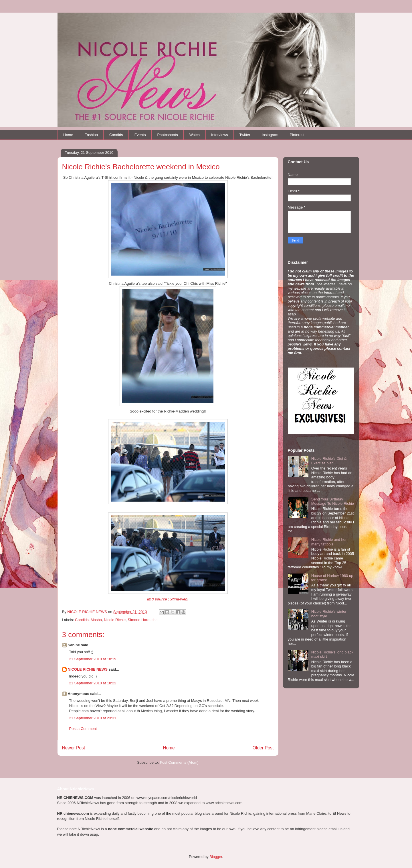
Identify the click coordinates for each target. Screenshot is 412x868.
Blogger (216, 857)
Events (140, 135)
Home (68, 135)
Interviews (220, 135)
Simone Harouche (142, 620)
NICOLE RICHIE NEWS (88, 669)
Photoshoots (167, 135)
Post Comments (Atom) (179, 762)
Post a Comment (83, 729)
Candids (116, 135)
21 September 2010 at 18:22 (93, 683)
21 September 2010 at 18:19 (93, 659)
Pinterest (297, 135)
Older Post (263, 748)
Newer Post (74, 748)
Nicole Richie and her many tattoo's (329, 542)
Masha (96, 620)
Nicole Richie (115, 620)
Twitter (245, 135)
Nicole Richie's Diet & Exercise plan (329, 461)
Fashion (91, 135)
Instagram (270, 135)
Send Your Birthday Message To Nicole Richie (333, 501)
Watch (195, 135)
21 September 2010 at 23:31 (93, 718)
